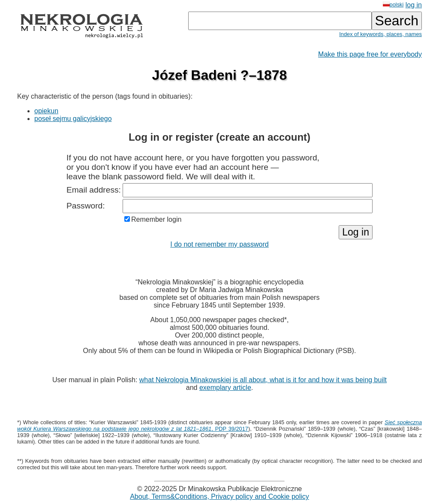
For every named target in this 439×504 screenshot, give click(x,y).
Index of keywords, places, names (380, 34)
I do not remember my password (219, 244)
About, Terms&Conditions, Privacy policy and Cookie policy (219, 496)
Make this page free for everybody (370, 54)
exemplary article (225, 388)
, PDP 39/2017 (219, 426)
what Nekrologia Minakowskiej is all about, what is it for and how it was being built (263, 380)
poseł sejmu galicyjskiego (73, 119)
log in (414, 5)
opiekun (46, 111)
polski (393, 5)
